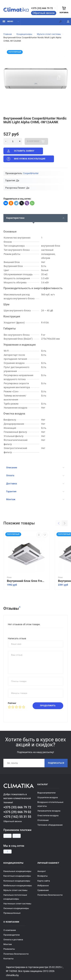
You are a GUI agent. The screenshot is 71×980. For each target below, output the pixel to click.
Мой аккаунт (68, 22)
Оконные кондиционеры (16, 908)
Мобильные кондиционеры (18, 886)
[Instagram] (7, 852)
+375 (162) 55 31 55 (17, 817)
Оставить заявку (20, 151)
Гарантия (35, 491)
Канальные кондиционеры (17, 871)
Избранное (43, 886)
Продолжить (48, 706)
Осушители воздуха (48, 797)
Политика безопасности (50, 895)
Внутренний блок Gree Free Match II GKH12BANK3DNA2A (26, 581)
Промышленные (12, 913)
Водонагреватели (47, 793)
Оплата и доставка (13, 940)
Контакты (9, 959)
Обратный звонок (44, 13)
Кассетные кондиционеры (17, 876)
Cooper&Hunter (31, 173)
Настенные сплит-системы (17, 904)
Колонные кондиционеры (17, 881)
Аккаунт (42, 871)
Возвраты (43, 876)
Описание (35, 468)
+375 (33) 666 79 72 (42, 8)
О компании (10, 930)
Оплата (35, 475)
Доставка (35, 484)
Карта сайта (44, 881)
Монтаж (35, 499)
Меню (8, 21)
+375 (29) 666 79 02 (17, 812)
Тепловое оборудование (50, 825)
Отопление (43, 820)
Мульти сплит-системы (15, 890)
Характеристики (35, 218)
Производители (12, 935)
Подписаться (56, 763)
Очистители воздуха (48, 815)
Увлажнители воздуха (49, 811)
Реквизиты (9, 949)
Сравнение (43, 890)
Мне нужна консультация (26, 159)
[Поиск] (60, 22)
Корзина (64, 10)
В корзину (36, 141)
